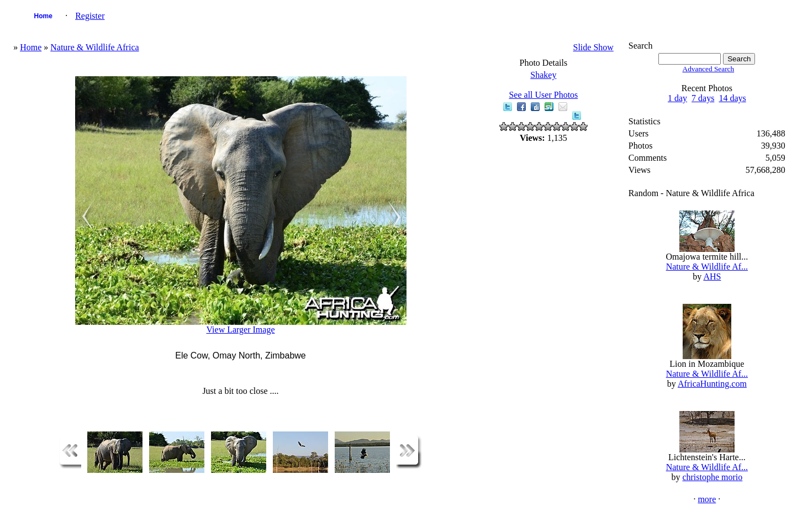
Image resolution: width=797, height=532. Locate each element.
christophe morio (712, 477)
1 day (677, 98)
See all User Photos (543, 95)
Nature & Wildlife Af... (707, 267)
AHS (712, 276)
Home (43, 16)
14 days (732, 98)
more (707, 499)
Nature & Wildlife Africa (94, 47)
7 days (703, 98)
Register (90, 16)
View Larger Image (240, 330)
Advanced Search (709, 69)
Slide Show (593, 47)
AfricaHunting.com (712, 384)
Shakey (543, 75)
